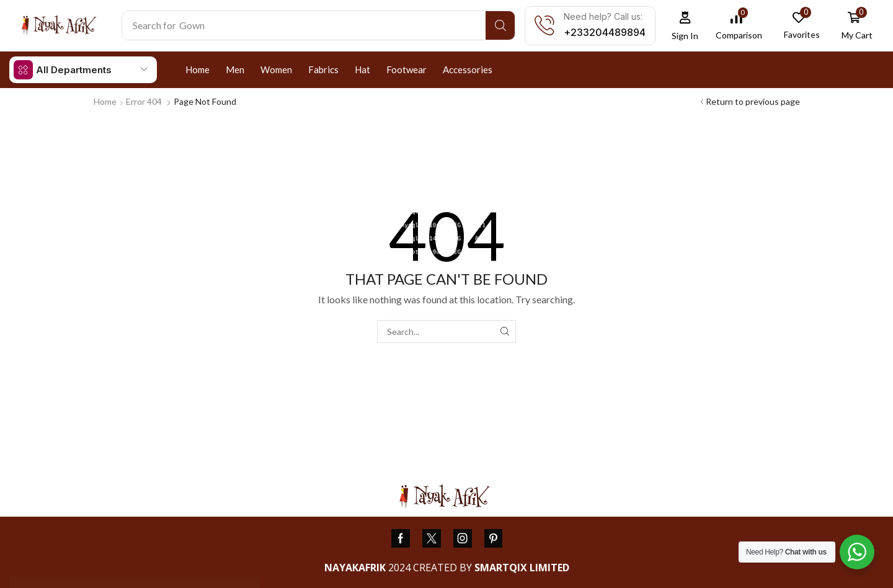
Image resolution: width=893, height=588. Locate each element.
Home (105, 101)
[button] (685, 26)
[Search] (500, 25)
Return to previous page (753, 101)
